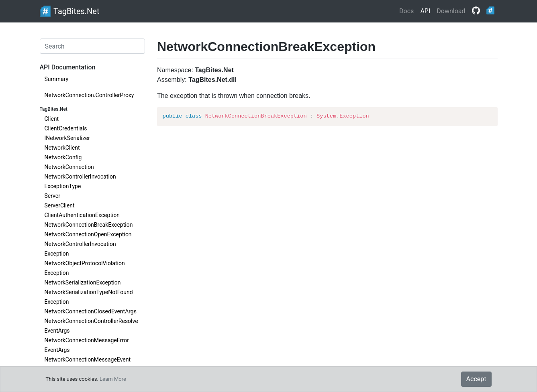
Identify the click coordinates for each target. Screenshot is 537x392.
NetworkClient (62, 148)
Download (451, 11)
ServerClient (60, 205)
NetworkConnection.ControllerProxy (89, 95)
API (425, 11)
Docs (406, 11)
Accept (476, 379)
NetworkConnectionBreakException (89, 225)
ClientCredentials (66, 128)
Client (52, 119)
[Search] (93, 46)
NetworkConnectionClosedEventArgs (91, 311)
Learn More (113, 379)
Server (52, 196)
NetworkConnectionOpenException (88, 234)
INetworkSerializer (67, 138)
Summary (57, 79)
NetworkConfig (63, 157)
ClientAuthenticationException (82, 215)
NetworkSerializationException (83, 282)
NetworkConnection (69, 167)
